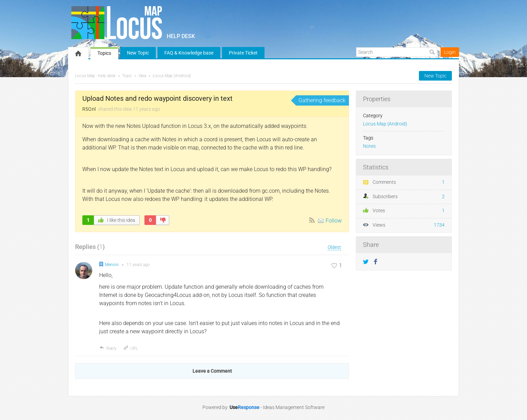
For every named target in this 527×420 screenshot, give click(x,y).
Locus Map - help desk (95, 76)
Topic (127, 76)
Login (450, 52)
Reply (108, 348)
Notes (369, 146)
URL (131, 348)
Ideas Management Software (294, 407)
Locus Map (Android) (172, 76)
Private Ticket (243, 53)
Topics (104, 53)
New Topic (138, 53)
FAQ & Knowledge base (189, 53)
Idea (142, 76)
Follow (334, 221)
